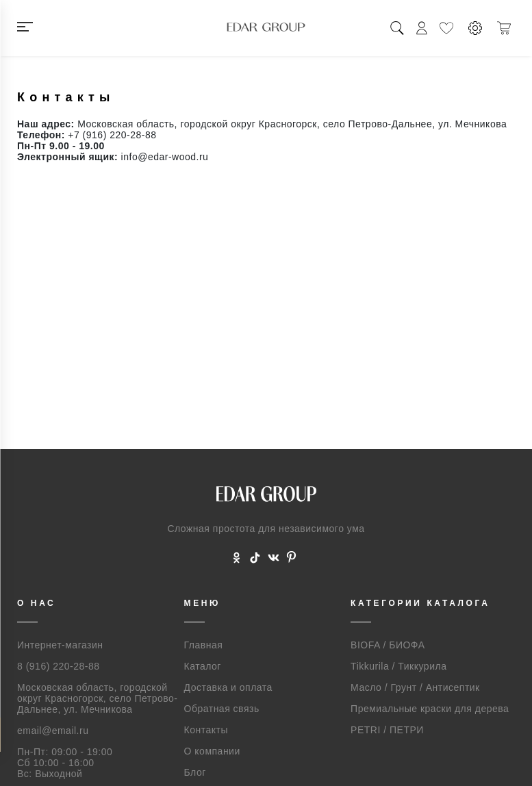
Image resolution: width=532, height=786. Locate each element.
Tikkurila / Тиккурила (398, 666)
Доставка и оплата (228, 687)
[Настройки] (475, 28)
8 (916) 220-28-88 (59, 666)
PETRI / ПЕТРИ (387, 730)
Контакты (206, 730)
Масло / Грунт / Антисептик (415, 687)
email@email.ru (53, 731)
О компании (212, 751)
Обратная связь (222, 709)
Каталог (203, 666)
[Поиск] (397, 28)
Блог (195, 772)
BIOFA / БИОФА (388, 645)
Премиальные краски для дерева (430, 709)
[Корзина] (504, 28)
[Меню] (44, 28)
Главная (204, 645)
